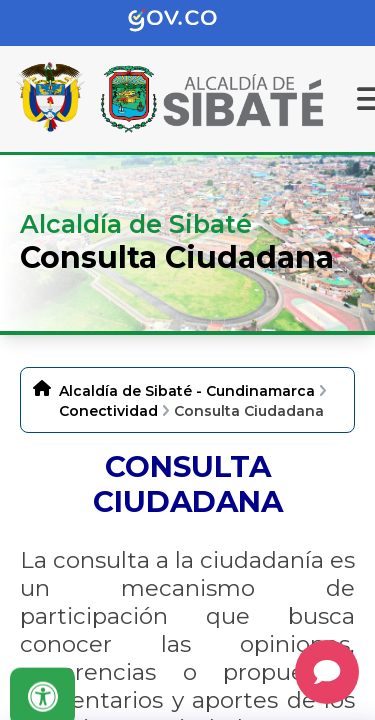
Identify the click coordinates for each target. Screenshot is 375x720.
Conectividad (108, 411)
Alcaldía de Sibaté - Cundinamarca (187, 391)
